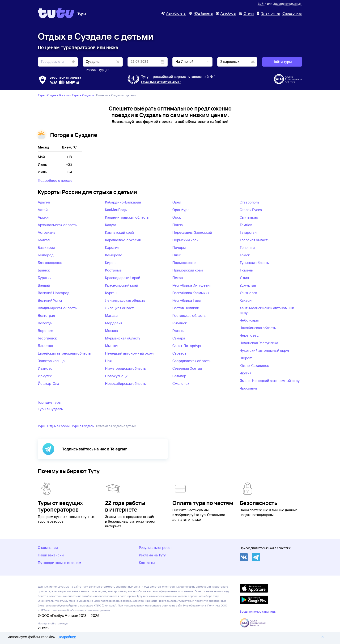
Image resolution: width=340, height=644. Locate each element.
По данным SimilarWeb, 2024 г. (161, 82)
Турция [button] (104, 70)
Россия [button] (91, 70)
